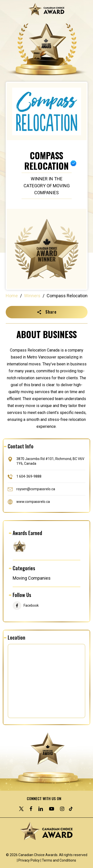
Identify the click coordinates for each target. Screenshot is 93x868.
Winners (32, 296)
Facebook (31, 605)
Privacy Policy (29, 860)
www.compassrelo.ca (33, 501)
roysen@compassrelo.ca (36, 489)
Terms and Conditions (59, 860)
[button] (47, 312)
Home (12, 296)
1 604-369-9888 (29, 476)
